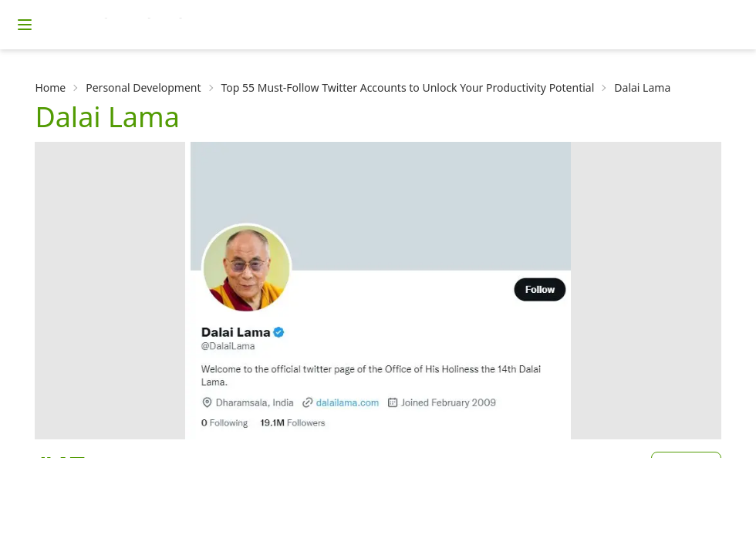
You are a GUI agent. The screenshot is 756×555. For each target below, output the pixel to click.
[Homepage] (174, 25)
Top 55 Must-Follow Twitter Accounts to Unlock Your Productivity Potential (408, 87)
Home (50, 87)
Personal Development (143, 87)
